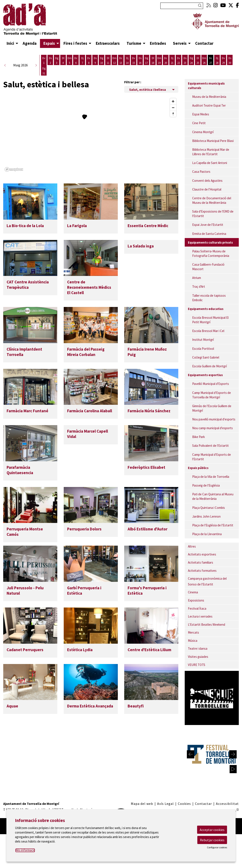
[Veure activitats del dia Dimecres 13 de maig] (121, 60)
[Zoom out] (173, 108)
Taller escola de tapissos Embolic (209, 298)
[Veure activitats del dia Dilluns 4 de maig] (63, 60)
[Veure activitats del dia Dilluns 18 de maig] (153, 60)
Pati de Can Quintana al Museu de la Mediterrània (213, 496)
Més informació (25, 850)
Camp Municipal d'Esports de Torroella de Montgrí (212, 395)
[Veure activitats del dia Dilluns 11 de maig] (108, 60)
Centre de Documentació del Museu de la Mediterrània (212, 200)
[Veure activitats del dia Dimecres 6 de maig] (76, 60)
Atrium (197, 278)
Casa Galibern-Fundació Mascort (208, 267)
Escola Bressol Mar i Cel (208, 331)
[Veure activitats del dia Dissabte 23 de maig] (185, 60)
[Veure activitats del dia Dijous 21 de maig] (172, 60)
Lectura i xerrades (200, 616)
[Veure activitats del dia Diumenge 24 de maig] (191, 60)
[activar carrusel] (233, 769)
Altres (192, 546)
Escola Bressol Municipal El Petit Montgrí (210, 320)
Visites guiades (198, 657)
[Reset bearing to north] (173, 114)
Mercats (193, 632)
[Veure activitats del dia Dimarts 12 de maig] (114, 60)
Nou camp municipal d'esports (212, 428)
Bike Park (198, 437)
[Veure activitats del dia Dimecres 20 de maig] (166, 60)
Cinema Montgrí (203, 132)
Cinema (193, 592)
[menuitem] (209, 5)
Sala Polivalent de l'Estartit (210, 446)
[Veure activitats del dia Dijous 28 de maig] (217, 60)
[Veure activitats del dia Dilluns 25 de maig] (198, 60)
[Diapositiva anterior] (191, 754)
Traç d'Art (199, 287)
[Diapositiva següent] (233, 754)
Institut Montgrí (203, 340)
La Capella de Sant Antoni (210, 163)
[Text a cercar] (182, 6)
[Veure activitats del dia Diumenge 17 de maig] (146, 60)
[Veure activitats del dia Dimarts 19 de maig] (159, 60)
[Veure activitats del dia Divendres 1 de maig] (44, 60)
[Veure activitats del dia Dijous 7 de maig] (82, 60)
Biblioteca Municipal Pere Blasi (213, 141)
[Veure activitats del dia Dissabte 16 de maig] (140, 60)
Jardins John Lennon (206, 516)
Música (193, 641)
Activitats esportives (202, 554)
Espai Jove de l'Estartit (208, 225)
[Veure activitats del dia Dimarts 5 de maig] (69, 60)
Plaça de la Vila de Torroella (211, 477)
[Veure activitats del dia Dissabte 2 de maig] (50, 60)
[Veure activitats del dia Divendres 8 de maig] (89, 60)
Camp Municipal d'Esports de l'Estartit (212, 457)
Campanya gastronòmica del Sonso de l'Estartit (207, 581)
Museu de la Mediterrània (209, 97)
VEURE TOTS (197, 665)
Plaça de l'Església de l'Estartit (213, 525)
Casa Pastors (201, 172)
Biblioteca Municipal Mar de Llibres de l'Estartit (211, 152)
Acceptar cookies (212, 830)
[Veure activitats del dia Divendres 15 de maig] (134, 60)
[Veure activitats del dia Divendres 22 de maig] (179, 60)
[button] (201, 6)
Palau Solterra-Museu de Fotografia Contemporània (211, 253)
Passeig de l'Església (206, 485)
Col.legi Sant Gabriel (206, 357)
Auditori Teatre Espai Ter (209, 105)
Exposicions (196, 600)
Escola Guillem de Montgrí (210, 366)
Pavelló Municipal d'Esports (211, 384)
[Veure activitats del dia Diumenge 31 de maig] (44, 71)
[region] (91, 135)
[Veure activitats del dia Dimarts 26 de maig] (204, 60)
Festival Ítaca (197, 608)
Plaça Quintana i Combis (209, 508)
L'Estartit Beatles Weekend (207, 625)
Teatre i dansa (198, 648)
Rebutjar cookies (212, 840)
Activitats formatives (202, 571)
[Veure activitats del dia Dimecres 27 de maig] (211, 60)
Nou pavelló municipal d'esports (214, 419)
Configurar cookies (217, 847)
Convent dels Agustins (207, 181)
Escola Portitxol (203, 349)
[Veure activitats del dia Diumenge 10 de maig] (102, 60)
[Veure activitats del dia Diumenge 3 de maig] (57, 60)
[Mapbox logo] (14, 169)
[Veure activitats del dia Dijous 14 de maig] (127, 60)
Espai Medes (201, 114)
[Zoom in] (173, 101)
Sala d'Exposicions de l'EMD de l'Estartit (213, 214)
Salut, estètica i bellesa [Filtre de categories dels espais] (148, 89)
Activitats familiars (201, 562)
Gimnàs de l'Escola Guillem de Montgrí (212, 408)
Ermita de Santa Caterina (209, 234)
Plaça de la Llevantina (207, 534)
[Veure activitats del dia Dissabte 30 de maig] (230, 60)
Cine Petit (199, 123)
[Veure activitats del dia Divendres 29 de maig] (223, 60)
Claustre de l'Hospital (207, 189)
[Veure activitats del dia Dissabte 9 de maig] (95, 60)
